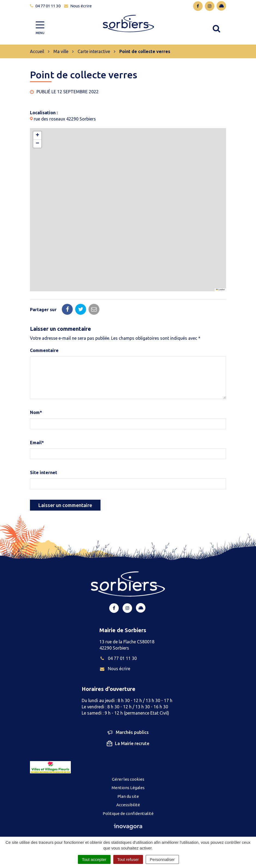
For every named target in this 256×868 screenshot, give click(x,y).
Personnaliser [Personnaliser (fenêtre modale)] (162, 859)
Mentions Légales (128, 788)
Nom (36, 412)
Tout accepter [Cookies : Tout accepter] (94, 859)
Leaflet (220, 290)
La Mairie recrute (128, 744)
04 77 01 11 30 (118, 658)
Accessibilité (128, 805)
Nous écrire (115, 669)
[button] (37, 135)
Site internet (44, 472)
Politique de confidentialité (128, 813)
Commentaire (44, 350)
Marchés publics (128, 732)
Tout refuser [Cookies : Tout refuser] (128, 859)
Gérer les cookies (128, 779)
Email (37, 443)
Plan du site (128, 796)
